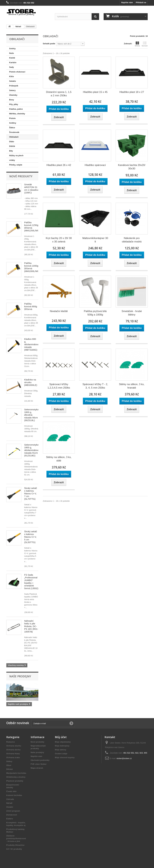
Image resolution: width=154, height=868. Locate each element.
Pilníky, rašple (16, 165)
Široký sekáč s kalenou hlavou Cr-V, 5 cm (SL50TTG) (31, 537)
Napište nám (127, 2)
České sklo (11, 791)
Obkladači (14, 137)
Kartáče (13, 62)
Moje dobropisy (62, 746)
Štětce (12, 128)
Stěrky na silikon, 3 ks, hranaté (132, 386)
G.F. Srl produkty (14, 849)
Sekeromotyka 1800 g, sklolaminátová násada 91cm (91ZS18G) (32, 450)
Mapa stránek (37, 768)
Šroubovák (14, 132)
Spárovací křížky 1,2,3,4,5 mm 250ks (59, 386)
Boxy (12, 100)
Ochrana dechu (13, 750)
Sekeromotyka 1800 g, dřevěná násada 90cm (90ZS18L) (31, 415)
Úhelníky (13, 95)
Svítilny (13, 123)
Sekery (12, 90)
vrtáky (12, 160)
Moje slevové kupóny (65, 758)
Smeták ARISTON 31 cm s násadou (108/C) (31, 188)
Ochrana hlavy (13, 754)
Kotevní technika (14, 795)
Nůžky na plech (16, 155)
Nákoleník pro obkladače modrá (132, 240)
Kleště (12, 58)
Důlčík (12, 146)
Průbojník (14, 86)
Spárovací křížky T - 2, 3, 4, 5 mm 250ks (95, 386)
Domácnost (12, 815)
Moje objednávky (63, 742)
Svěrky (12, 49)
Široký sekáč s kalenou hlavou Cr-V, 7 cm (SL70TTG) (31, 493)
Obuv (9, 765)
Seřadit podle (49, 44)
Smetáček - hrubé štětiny (132, 313)
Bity (11, 151)
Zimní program (13, 811)
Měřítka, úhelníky (17, 114)
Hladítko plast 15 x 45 (95, 92)
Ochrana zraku (13, 758)
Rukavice (11, 742)
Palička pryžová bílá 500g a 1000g (95, 313)
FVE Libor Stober (39, 764)
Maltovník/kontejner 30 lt (95, 240)
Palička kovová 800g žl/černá (31, 306)
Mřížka (137, 44)
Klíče (12, 76)
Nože (12, 53)
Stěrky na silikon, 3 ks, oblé (59, 459)
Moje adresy (61, 750)
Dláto (12, 142)
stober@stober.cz (124, 758)
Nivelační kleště (59, 311)
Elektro (10, 819)
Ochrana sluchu (14, 746)
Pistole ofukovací (17, 72)
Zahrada (10, 799)
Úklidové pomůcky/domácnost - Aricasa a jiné (16, 839)
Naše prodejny (20, 676)
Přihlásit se (141, 2)
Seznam (145, 44)
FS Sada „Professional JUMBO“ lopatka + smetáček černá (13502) (31, 582)
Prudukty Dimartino (15, 845)
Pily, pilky (14, 104)
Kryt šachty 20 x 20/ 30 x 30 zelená (59, 240)
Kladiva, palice (16, 109)
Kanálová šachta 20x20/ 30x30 (132, 167)
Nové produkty (21, 176)
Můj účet (61, 737)
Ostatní (10, 807)
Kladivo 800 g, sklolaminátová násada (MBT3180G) (32, 344)
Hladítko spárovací (95, 165)
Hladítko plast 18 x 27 (132, 92)
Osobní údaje (61, 754)
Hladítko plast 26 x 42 (59, 165)
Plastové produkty (15, 781)
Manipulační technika (16, 773)
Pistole (12, 118)
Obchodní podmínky (40, 760)
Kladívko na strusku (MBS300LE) (31, 382)
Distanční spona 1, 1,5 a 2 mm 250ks (59, 94)
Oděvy (9, 761)
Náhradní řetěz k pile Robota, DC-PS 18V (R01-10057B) (31, 626)
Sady (12, 67)
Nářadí (9, 803)
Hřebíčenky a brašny (16, 777)
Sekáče (13, 81)
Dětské (10, 769)
